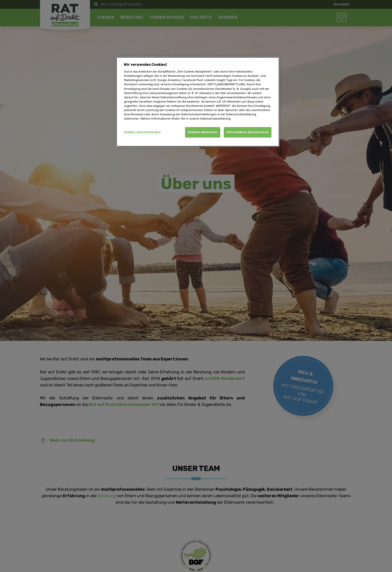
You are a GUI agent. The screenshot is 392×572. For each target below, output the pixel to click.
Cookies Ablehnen (203, 132)
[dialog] (198, 102)
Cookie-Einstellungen (142, 132)
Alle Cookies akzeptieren (248, 132)
